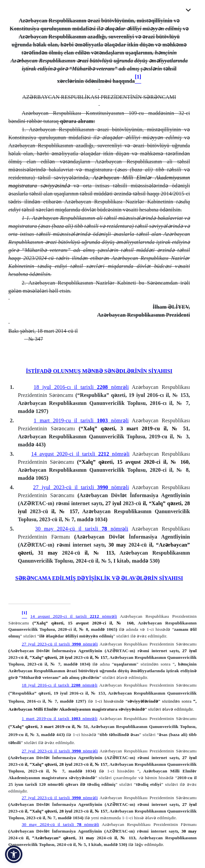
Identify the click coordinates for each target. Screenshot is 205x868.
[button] (14, 854)
